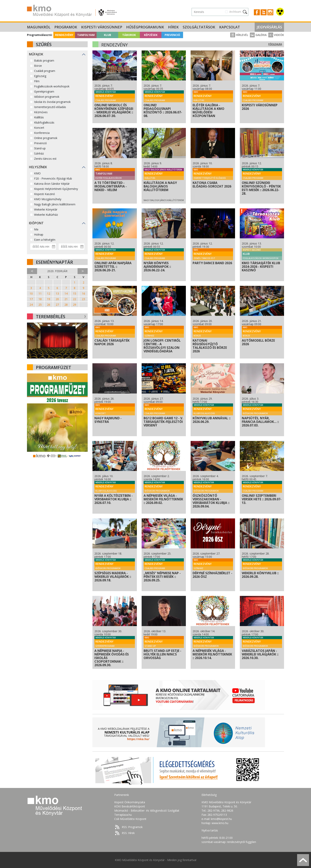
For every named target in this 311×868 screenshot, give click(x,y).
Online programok (46, 138)
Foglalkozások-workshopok (52, 86)
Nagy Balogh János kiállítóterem (55, 204)
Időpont (36, 223)
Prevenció (172, 35)
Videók (276, 35)
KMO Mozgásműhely (48, 199)
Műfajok (36, 54)
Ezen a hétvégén (45, 240)
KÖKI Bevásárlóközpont (130, 806)
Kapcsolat (230, 27)
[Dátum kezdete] (43, 247)
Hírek (173, 27)
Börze (38, 66)
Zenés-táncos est (45, 159)
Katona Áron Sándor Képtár (52, 184)
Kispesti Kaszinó (45, 194)
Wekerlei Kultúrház (46, 215)
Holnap (39, 234)
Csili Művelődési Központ (130, 819)
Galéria (258, 35)
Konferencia (42, 133)
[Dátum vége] (72, 247)
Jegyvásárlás (269, 27)
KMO (37, 173)
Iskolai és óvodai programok (52, 102)
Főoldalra (275, 44)
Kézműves (41, 112)
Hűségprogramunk (145, 27)
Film (37, 81)
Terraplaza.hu (123, 815)
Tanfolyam (86, 35)
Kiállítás (39, 117)
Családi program (45, 71)
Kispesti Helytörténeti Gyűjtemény (56, 189)
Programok (66, 27)
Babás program (44, 60)
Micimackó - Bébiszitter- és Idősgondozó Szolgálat (147, 810)
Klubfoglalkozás (44, 122)
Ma (36, 229)
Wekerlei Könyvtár (46, 209)
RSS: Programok (132, 827)
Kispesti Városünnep (102, 27)
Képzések (151, 35)
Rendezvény (64, 35)
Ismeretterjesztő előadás (50, 107)
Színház (39, 153)
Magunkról (39, 27)
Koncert (39, 128)
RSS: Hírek (128, 833)
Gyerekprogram (44, 91)
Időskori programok (47, 97)
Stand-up (40, 148)
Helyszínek (38, 167)
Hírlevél (239, 35)
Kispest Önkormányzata (130, 802)
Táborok (129, 35)
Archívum (235, 12)
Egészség (40, 76)
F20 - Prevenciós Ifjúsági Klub (53, 178)
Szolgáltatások (199, 27)
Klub (108, 35)
